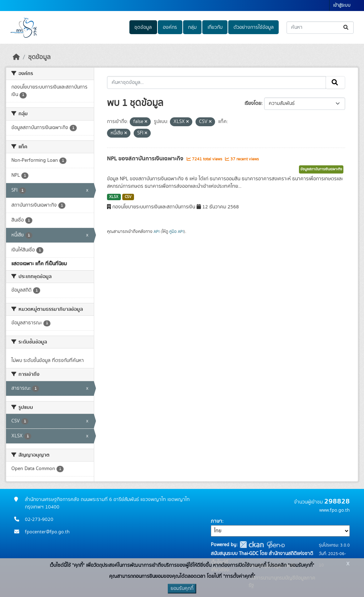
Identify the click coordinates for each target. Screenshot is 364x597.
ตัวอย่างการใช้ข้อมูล (254, 27)
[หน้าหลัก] (16, 57)
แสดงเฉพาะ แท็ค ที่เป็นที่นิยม (39, 264)
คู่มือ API (176, 231)
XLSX (114, 197)
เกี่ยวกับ (215, 27)
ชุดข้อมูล (143, 27)
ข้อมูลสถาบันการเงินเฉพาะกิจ (321, 169)
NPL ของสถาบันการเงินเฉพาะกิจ (146, 159)
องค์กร (170, 27)
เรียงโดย (253, 103)
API (157, 231)
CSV (128, 197)
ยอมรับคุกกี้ (182, 588)
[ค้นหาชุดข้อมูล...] (320, 28)
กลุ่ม (192, 27)
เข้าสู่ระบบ (342, 6)
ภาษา (216, 521)
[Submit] (346, 28)
